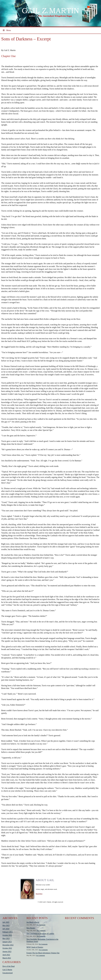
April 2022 (6, 955)
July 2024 (6, 929)
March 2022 (7, 958)
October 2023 (7, 935)
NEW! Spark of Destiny (35, 947)
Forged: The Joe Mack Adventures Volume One (43, 953)
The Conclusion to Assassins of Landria (40, 934)
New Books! (31, 928)
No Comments (41, 925)
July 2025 (6, 922)
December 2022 (8, 945)
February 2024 (8, 932)
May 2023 (6, 939)
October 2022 (7, 948)
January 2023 (7, 942)
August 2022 (7, 952)
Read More (39, 894)
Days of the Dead (9, 966)
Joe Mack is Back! (33, 922)
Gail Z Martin (7, 970)
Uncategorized (8, 973)
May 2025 (6, 926)
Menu (7, 30)
